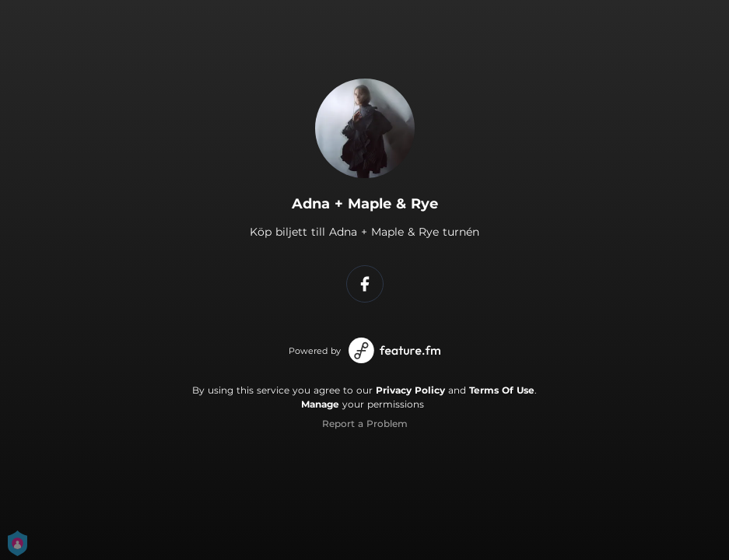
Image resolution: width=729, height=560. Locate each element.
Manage (320, 404)
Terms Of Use (502, 390)
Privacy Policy (410, 390)
